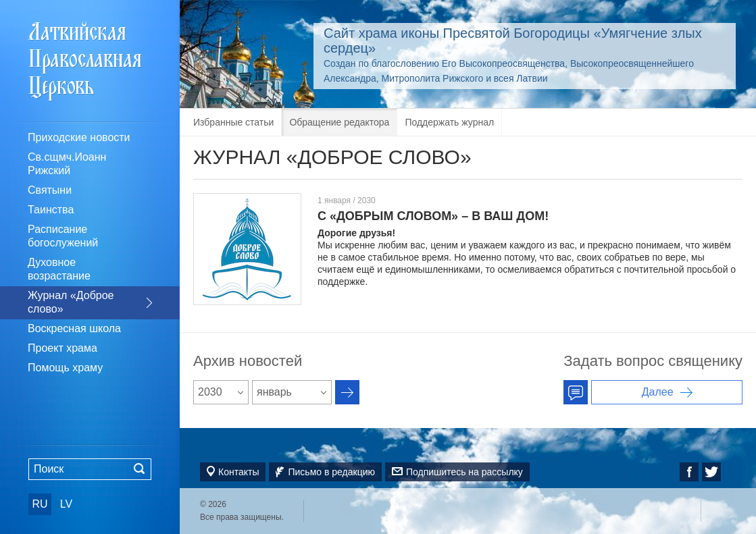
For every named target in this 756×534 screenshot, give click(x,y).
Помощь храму (65, 368)
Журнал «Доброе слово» (71, 302)
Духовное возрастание (59, 269)
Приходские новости (79, 137)
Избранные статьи (233, 122)
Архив (347, 392)
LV (66, 504)
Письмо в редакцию (331, 472)
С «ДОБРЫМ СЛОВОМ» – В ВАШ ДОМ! (433, 216)
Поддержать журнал (449, 122)
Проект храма (62, 348)
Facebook (689, 472)
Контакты (238, 472)
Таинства (51, 210)
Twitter (711, 472)
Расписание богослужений (63, 236)
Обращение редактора (339, 122)
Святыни (50, 190)
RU (40, 504)
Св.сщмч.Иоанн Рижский (67, 164)
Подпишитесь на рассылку (464, 472)
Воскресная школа (74, 328)
